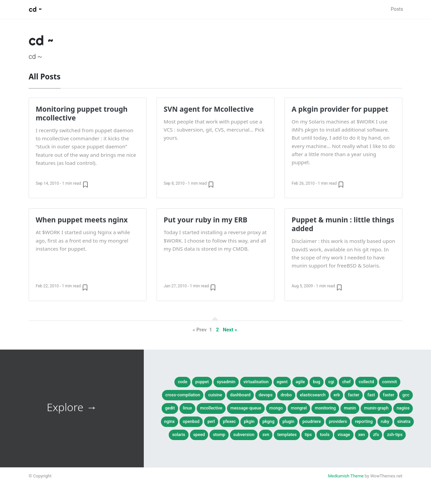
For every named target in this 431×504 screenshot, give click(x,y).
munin (350, 408)
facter (354, 395)
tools (325, 435)
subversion (244, 435)
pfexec (229, 421)
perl (211, 421)
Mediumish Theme (346, 476)
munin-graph (376, 408)
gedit (170, 408)
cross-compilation (183, 395)
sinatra (404, 421)
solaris (178, 435)
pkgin (249, 421)
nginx (170, 421)
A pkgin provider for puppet (340, 109)
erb (337, 395)
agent (282, 382)
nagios (403, 408)
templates (287, 435)
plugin (288, 421)
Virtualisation (256, 382)
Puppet (202, 382)
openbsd (191, 421)
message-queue (246, 408)
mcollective (211, 408)
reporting (364, 421)
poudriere (312, 421)
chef (346, 382)
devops (266, 395)
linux (187, 408)
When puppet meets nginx (82, 220)
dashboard (240, 395)
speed (199, 435)
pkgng (269, 421)
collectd (366, 382)
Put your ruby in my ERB (206, 220)
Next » (230, 330)
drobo (286, 395)
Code (183, 382)
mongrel (299, 408)
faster (389, 395)
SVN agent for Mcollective (209, 109)
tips (308, 435)
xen (362, 435)
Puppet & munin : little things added (343, 224)
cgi (331, 382)
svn (266, 435)
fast (371, 395)
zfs (376, 435)
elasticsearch (313, 395)
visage (344, 435)
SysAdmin (226, 382)
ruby (385, 421)
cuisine (215, 395)
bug (317, 382)
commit (390, 382)
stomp (219, 435)
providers (338, 421)
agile (300, 382)
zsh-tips (395, 435)
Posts (397, 9)
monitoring (325, 408)
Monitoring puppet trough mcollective (82, 113)
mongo (276, 408)
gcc (406, 395)
